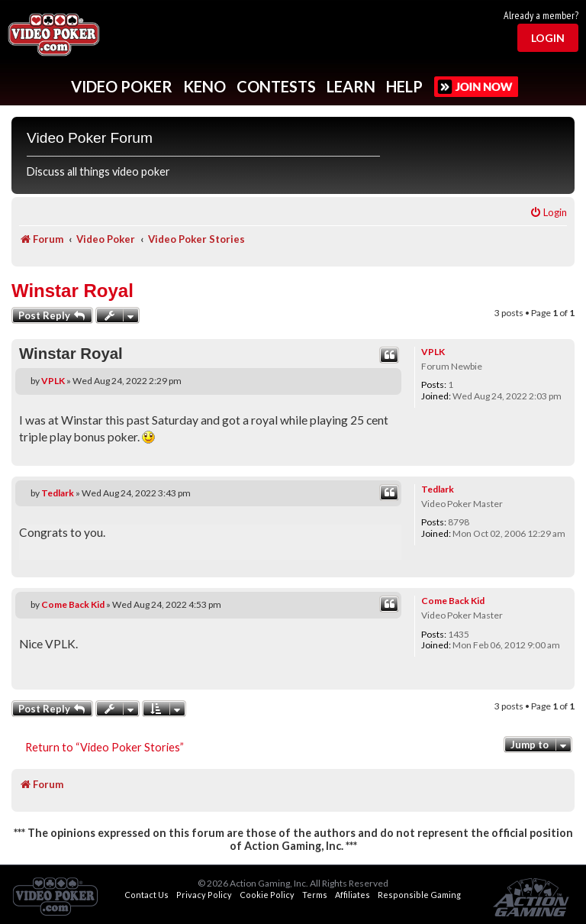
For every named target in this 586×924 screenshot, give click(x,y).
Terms (315, 895)
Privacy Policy (204, 895)
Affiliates (353, 895)
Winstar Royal (72, 291)
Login (548, 38)
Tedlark (438, 489)
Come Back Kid (453, 601)
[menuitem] (548, 213)
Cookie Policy (267, 895)
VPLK (433, 352)
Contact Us (146, 895)
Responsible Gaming (419, 895)
